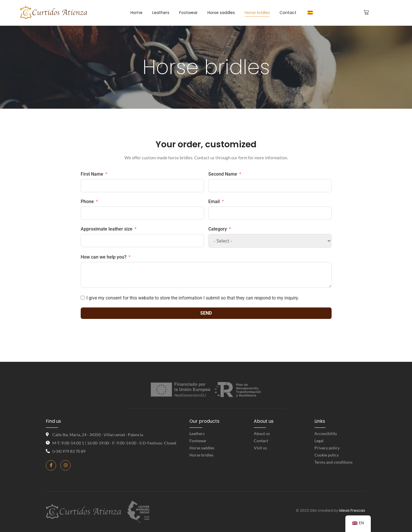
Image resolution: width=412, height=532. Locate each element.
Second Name (223, 174)
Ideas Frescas (352, 510)
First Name (92, 174)
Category (218, 229)
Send (206, 313)
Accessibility (326, 433)
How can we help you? (104, 257)
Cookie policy (327, 455)
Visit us (260, 448)
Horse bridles (201, 455)
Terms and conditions (333, 462)
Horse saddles (202, 448)
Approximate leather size (107, 229)
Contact (261, 441)
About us (262, 433)
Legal (319, 441)
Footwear (198, 441)
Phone (87, 202)
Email (214, 202)
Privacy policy (327, 448)
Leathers (197, 433)
